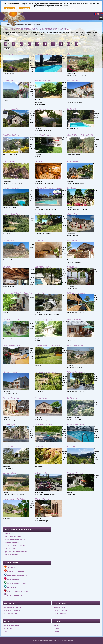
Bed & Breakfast (13, 579)
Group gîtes (10, 549)
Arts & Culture (11, 613)
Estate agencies (12, 625)
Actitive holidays (12, 610)
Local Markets (60, 613)
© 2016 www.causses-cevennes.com (39, 641)
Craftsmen (9, 628)
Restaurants (59, 607)
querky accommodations (16, 552)
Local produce (60, 610)
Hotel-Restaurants (14, 571)
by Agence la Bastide (67, 641)
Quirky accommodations (16, 591)
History (57, 625)
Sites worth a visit (13, 607)
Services (8, 631)
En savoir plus (25, 8)
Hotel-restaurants (13, 536)
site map (59, 641)
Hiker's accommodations (15, 539)
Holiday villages (12, 555)
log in (55, 641)
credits (51, 641)
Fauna (56, 631)
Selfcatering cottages (15, 546)
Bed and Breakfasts (13, 542)
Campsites (9, 533)
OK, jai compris (10, 8)
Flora (56, 628)
